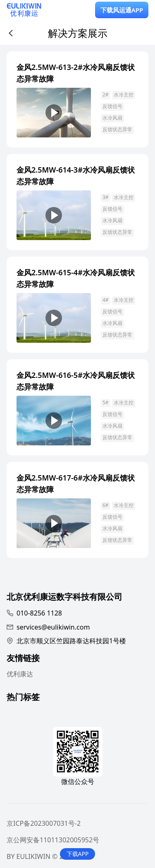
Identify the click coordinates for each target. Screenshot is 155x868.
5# (106, 403)
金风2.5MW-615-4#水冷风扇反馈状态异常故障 (76, 278)
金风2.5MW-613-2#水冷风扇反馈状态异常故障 (76, 73)
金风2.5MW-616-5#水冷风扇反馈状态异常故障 (76, 381)
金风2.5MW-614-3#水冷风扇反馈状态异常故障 (76, 176)
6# (106, 505)
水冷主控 (124, 95)
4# (106, 300)
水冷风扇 (112, 118)
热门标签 (23, 698)
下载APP (78, 854)
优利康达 (20, 674)
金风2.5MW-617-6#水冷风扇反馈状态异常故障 (76, 483)
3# (106, 197)
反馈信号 (112, 106)
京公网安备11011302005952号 (53, 840)
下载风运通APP (122, 10)
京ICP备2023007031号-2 (44, 823)
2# (106, 95)
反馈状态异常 (117, 129)
